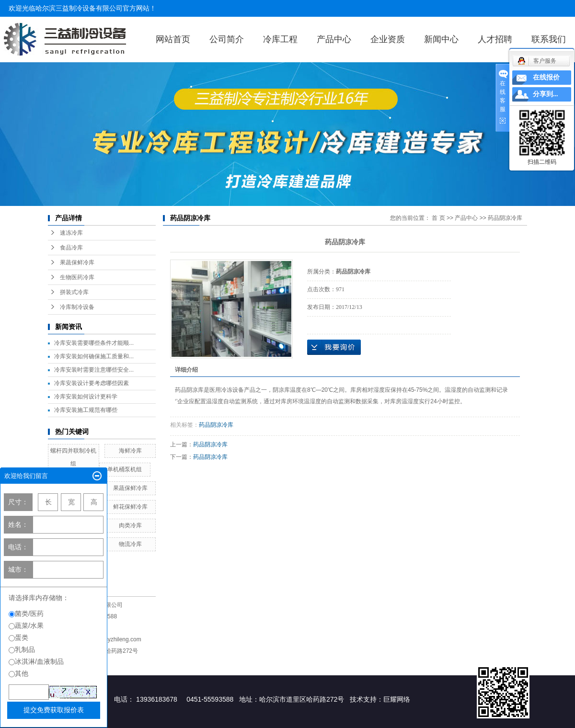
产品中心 (334, 39)
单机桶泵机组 (125, 469)
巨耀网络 (397, 699)
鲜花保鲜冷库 (130, 507)
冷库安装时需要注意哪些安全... (94, 370)
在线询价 (334, 347)
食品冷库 (71, 248)
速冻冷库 (71, 233)
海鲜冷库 (130, 451)
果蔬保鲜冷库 (77, 262)
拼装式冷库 (74, 292)
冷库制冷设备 (77, 307)
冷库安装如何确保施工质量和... (94, 356)
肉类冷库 (130, 525)
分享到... (546, 94)
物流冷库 (130, 544)
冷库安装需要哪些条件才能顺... (94, 343)
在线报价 (546, 77)
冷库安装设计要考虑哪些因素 (92, 383)
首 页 (438, 218)
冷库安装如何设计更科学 (86, 397)
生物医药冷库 (77, 277)
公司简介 (227, 39)
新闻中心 (441, 39)
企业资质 (388, 39)
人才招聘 (495, 39)
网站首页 (173, 39)
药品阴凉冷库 (505, 218)
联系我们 (549, 39)
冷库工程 (280, 39)
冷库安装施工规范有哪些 (86, 410)
